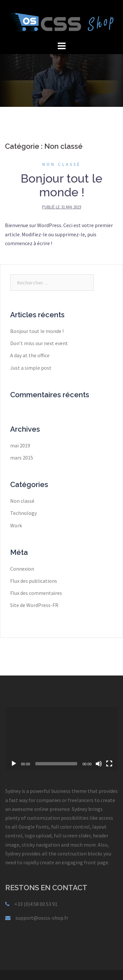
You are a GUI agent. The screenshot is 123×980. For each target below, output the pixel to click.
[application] (61, 739)
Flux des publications (34, 581)
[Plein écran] (109, 764)
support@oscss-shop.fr (42, 918)
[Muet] (99, 764)
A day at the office (30, 355)
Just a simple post (31, 368)
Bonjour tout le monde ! (61, 185)
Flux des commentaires (36, 593)
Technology (23, 513)
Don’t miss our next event (39, 343)
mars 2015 (22, 458)
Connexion (22, 569)
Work (16, 525)
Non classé (62, 164)
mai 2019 (20, 445)
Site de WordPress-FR (34, 605)
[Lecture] (14, 764)
